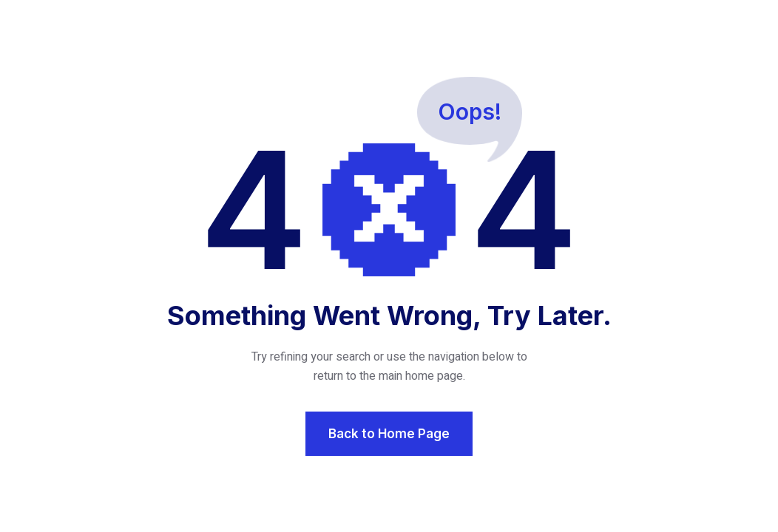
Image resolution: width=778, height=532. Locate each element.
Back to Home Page (389, 434)
